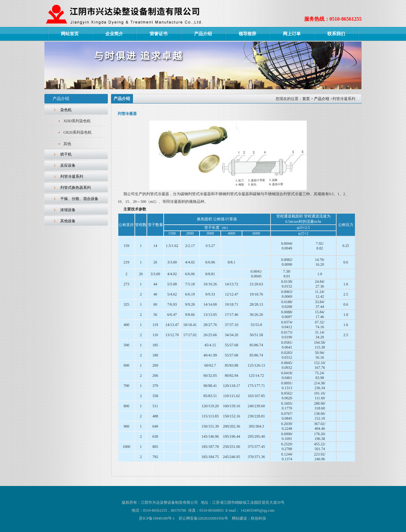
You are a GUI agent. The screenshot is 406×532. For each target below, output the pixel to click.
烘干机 (66, 154)
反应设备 (68, 165)
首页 (306, 99)
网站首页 (70, 34)
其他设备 (68, 221)
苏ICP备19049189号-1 (157, 518)
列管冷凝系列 (72, 176)
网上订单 (292, 34)
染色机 (66, 110)
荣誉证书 (159, 34)
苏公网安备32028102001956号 (203, 518)
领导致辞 (247, 34)
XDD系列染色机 (77, 121)
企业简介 (114, 34)
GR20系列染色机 (78, 132)
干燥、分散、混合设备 (79, 199)
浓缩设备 (68, 210)
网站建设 (239, 518)
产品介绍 (203, 34)
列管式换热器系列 (75, 188)
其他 (67, 144)
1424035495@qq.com (257, 510)
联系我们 (336, 34)
